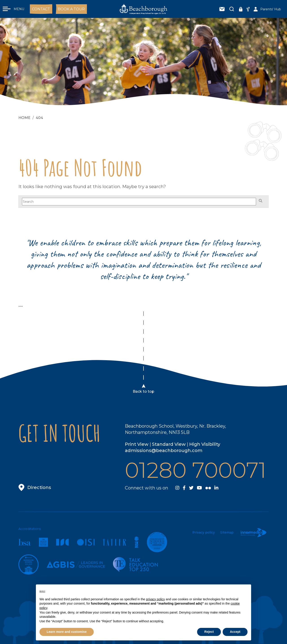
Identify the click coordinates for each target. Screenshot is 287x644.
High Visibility (205, 444)
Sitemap (227, 532)
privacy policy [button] (155, 599)
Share (248, 11)
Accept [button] (235, 632)
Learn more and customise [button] (67, 632)
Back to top (143, 391)
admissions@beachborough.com (164, 450)
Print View (137, 444)
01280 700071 (196, 470)
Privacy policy (204, 532)
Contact (41, 9)
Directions (39, 487)
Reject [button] (209, 632)
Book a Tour (71, 9)
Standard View (169, 444)
